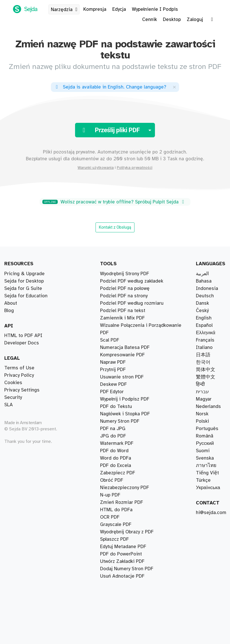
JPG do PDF (113, 436)
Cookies (13, 383)
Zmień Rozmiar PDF (122, 502)
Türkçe (203, 480)
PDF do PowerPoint (121, 554)
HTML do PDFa (116, 510)
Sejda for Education (26, 296)
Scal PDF (110, 340)
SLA (9, 405)
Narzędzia (65, 10)
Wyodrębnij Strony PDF (125, 274)
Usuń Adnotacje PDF (122, 576)
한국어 (203, 362)
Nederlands (208, 407)
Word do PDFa (116, 458)
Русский (205, 443)
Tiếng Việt (207, 473)
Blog (9, 311)
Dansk (202, 303)
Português (207, 429)
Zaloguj (195, 20)
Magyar (204, 399)
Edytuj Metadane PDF (123, 547)
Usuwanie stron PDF (122, 377)
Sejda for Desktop (24, 281)
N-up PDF (110, 495)
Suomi (203, 451)
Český (202, 311)
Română (205, 436)
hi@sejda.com (211, 513)
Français (205, 340)
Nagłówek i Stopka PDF (125, 414)
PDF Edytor (112, 392)
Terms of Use (19, 368)
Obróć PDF (112, 480)
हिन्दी (200, 384)
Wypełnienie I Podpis (155, 9)
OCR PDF (110, 517)
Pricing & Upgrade (24, 274)
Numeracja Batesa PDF (125, 348)
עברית (202, 392)
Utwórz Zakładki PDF (122, 561)
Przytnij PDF (113, 370)
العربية (202, 274)
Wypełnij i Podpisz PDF (125, 399)
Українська (208, 488)
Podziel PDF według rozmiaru (132, 303)
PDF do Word (114, 451)
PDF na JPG (113, 429)
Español (204, 325)
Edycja (119, 9)
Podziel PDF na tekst (123, 311)
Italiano (204, 348)
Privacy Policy (19, 375)
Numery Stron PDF (120, 421)
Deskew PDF (113, 384)
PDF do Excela (116, 466)
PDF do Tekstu (116, 407)
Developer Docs (22, 343)
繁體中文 (206, 377)
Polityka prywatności (135, 168)
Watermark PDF (117, 443)
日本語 (203, 355)
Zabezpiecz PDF (118, 473)
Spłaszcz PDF (114, 539)
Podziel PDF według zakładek (132, 281)
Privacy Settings (22, 390)
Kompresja (95, 9)
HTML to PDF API (23, 336)
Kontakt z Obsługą (115, 227)
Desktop (172, 20)
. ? (110, 87)
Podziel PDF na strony (124, 296)
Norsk (202, 414)
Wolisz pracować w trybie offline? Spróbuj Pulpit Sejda (114, 202)
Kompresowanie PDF (122, 355)
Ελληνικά (206, 333)
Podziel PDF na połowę (125, 289)
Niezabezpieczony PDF (125, 488)
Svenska (205, 458)
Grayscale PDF (116, 525)
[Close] (174, 87)
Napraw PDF (113, 362)
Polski (202, 421)
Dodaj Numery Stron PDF (127, 569)
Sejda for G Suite (23, 289)
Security (13, 397)
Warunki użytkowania (96, 168)
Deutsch (205, 296)
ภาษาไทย (206, 466)
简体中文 (206, 370)
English (204, 318)
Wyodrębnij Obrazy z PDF (127, 532)
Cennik (150, 20)
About (11, 303)
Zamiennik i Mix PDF (122, 318)
